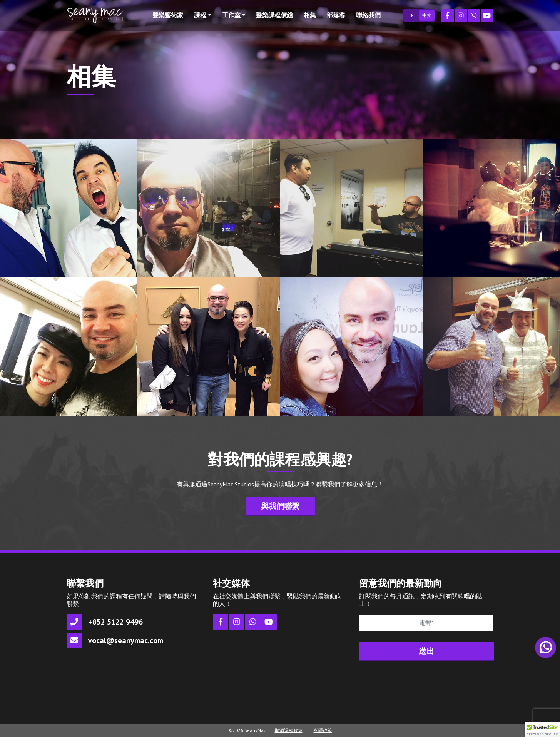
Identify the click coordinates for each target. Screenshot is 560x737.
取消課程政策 (289, 730)
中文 (427, 15)
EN (411, 15)
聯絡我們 (368, 15)
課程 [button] (200, 15)
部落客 (336, 15)
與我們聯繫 (280, 506)
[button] (542, 730)
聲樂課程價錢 (274, 15)
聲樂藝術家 (168, 15)
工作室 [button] (231, 15)
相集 (310, 15)
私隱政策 (323, 730)
